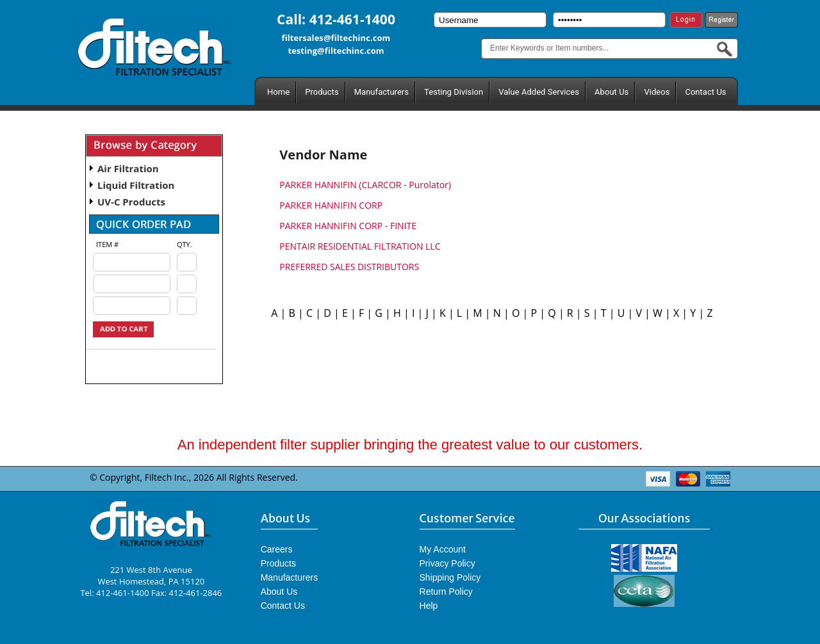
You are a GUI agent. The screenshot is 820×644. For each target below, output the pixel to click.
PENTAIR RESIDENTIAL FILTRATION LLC (360, 246)
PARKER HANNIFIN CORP (331, 205)
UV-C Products (131, 202)
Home (278, 92)
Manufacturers (381, 92)
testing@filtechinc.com (336, 51)
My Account (443, 549)
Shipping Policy (450, 577)
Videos (657, 92)
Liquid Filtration (136, 185)
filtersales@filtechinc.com (336, 38)
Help (429, 606)
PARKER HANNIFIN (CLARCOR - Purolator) (365, 185)
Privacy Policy (447, 563)
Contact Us (705, 92)
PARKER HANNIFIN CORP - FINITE (348, 226)
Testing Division (454, 92)
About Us (611, 92)
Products (322, 92)
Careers (277, 549)
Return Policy (446, 592)
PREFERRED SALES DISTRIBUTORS (349, 267)
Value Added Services (539, 92)
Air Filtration (128, 168)
